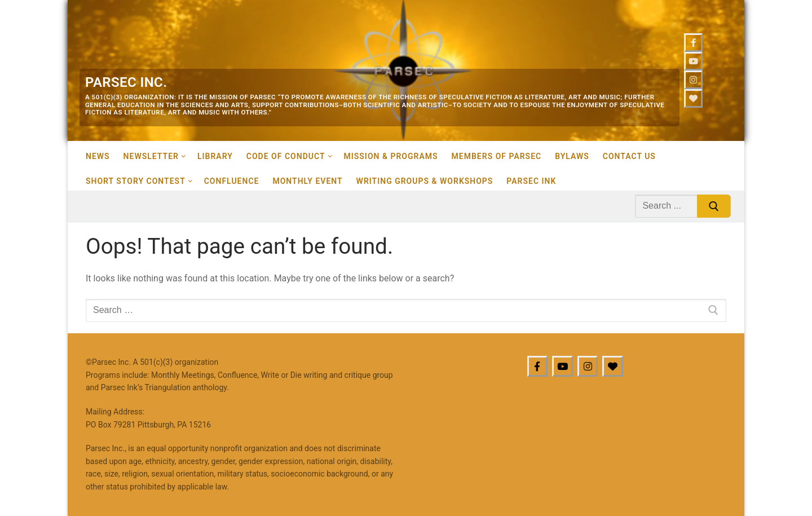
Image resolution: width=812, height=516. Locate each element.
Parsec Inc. (126, 82)
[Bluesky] (693, 98)
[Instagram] (693, 80)
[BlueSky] (613, 366)
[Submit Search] (714, 206)
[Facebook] (693, 43)
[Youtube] (693, 61)
